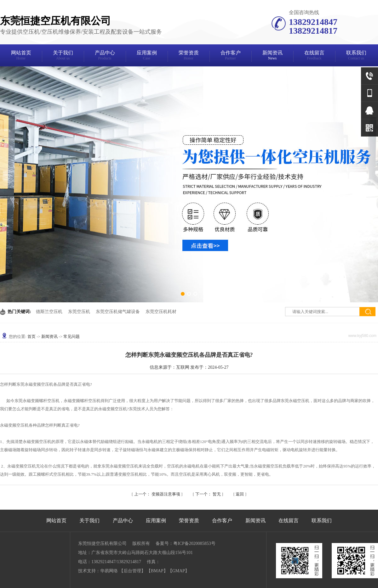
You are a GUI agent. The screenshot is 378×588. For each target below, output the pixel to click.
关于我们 (63, 56)
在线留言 (314, 56)
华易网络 (109, 571)
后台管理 (132, 571)
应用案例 (147, 56)
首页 (31, 336)
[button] (183, 294)
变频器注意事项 (158, 494)
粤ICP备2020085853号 (194, 543)
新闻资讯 (272, 56)
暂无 (209, 494)
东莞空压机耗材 (161, 312)
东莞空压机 (79, 312)
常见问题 (72, 336)
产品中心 (105, 56)
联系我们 (356, 56)
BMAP (157, 571)
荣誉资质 (189, 56)
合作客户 (230, 56)
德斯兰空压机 (49, 312)
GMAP (179, 571)
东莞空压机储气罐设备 (118, 312)
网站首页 (21, 56)
